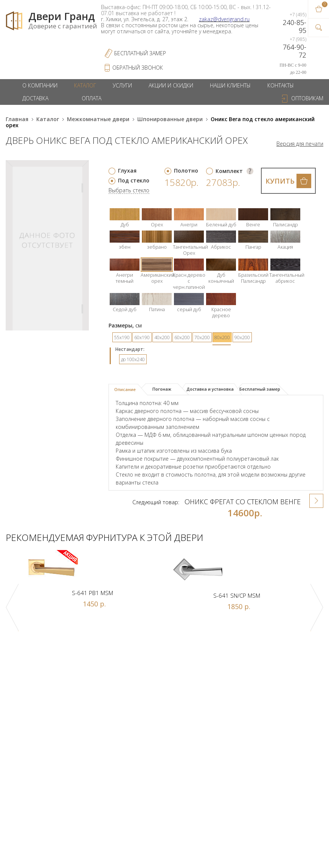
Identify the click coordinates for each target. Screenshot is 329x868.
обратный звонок (138, 68)
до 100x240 (133, 359)
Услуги (122, 85)
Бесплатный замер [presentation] (260, 389)
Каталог (85, 85)
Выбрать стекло (129, 191)
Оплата (92, 98)
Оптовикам (307, 98)
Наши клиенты (230, 85)
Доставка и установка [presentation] (210, 389)
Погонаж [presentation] (162, 389)
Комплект (229, 171)
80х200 (222, 337)
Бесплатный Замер (140, 53)
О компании (40, 85)
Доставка (35, 98)
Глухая (127, 171)
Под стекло (134, 180)
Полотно (186, 171)
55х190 (122, 337)
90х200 (242, 337)
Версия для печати (300, 144)
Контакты (281, 85)
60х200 (182, 337)
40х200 (162, 337)
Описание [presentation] (125, 389)
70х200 (202, 337)
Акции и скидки (171, 85)
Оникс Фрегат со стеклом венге (243, 502)
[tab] (128, 390)
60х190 (142, 337)
